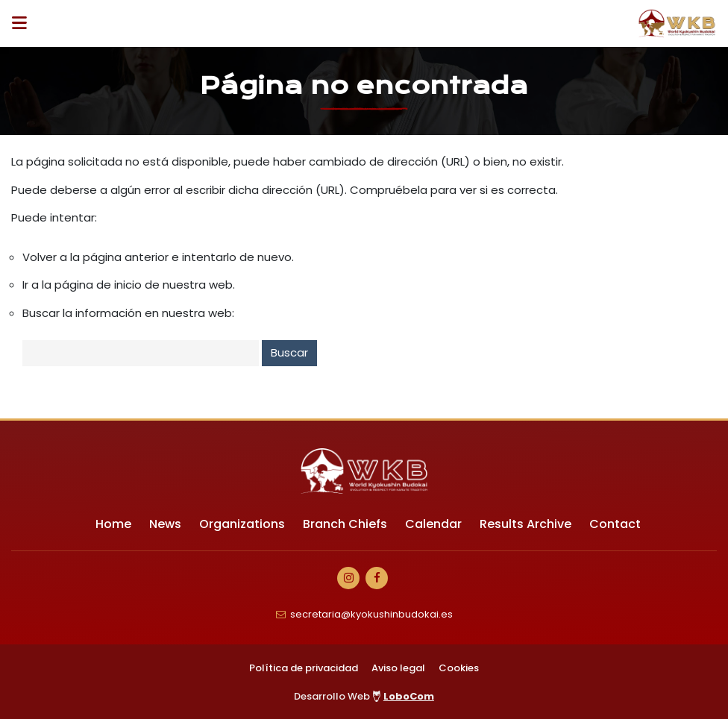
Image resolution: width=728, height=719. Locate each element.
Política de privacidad (304, 668)
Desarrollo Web (364, 696)
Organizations (242, 524)
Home (113, 524)
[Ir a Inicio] (677, 23)
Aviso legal (398, 668)
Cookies (459, 668)
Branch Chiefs (345, 524)
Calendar (433, 524)
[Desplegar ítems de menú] (23, 23)
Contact (615, 524)
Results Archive (525, 524)
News (165, 524)
